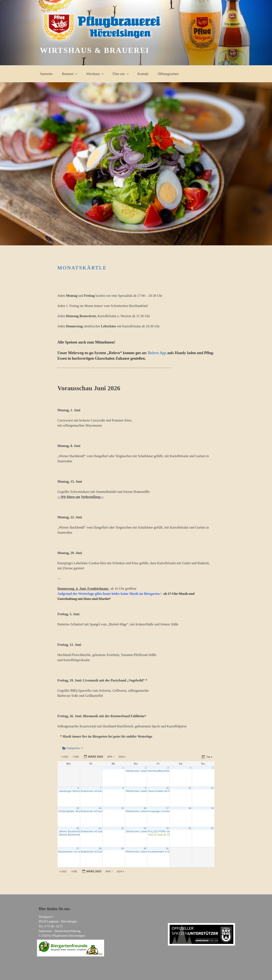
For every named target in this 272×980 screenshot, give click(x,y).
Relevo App (157, 353)
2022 (65, 757)
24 (167, 828)
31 (167, 848)
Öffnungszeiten (168, 74)
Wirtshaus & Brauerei (95, 50)
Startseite (46, 74)
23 (145, 828)
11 (190, 788)
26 (212, 828)
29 (123, 848)
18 (190, 808)
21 (100, 828)
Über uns (121, 74)
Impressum (45, 931)
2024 (123, 757)
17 (167, 808)
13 (78, 808)
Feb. (76, 757)
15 (123, 808)
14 (100, 808)
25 (190, 828)
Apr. (111, 757)
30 (145, 848)
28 (100, 848)
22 (123, 828)
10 (167, 788)
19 (212, 808)
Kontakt (143, 74)
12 (212, 788)
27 (78, 848)
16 (145, 808)
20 (78, 828)
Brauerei (70, 74)
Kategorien (73, 748)
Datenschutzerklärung (67, 931)
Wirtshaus (95, 74)
